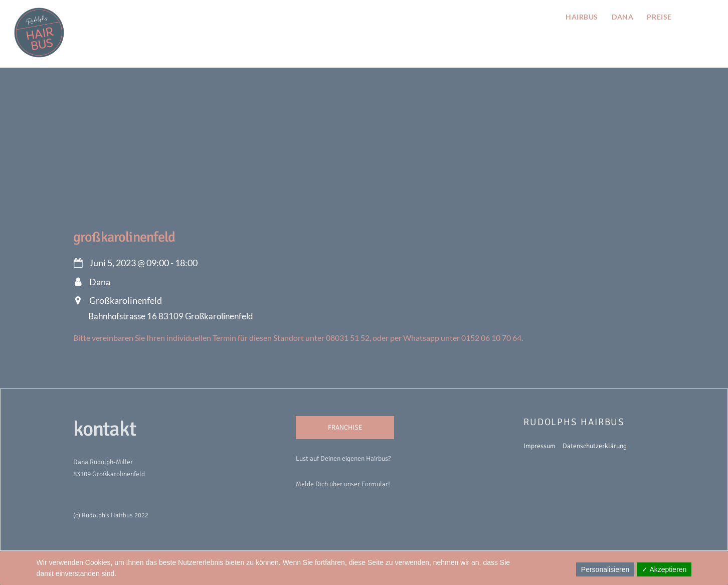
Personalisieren (605, 569)
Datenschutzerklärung (595, 446)
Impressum (539, 446)
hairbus (582, 17)
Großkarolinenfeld (124, 237)
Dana (622, 17)
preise (659, 17)
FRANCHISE (345, 427)
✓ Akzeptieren (664, 569)
